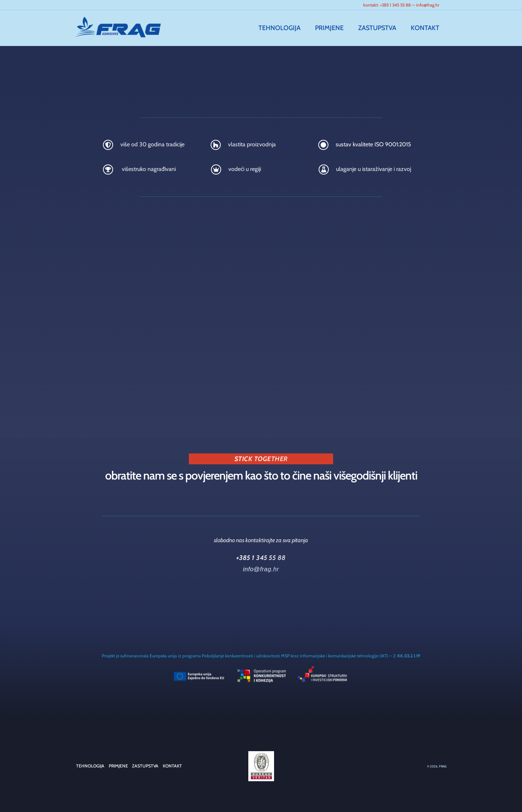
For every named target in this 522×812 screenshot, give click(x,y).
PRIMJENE (333, 28)
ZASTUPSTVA (379, 28)
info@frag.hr (428, 5)
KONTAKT (426, 28)
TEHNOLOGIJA (285, 28)
